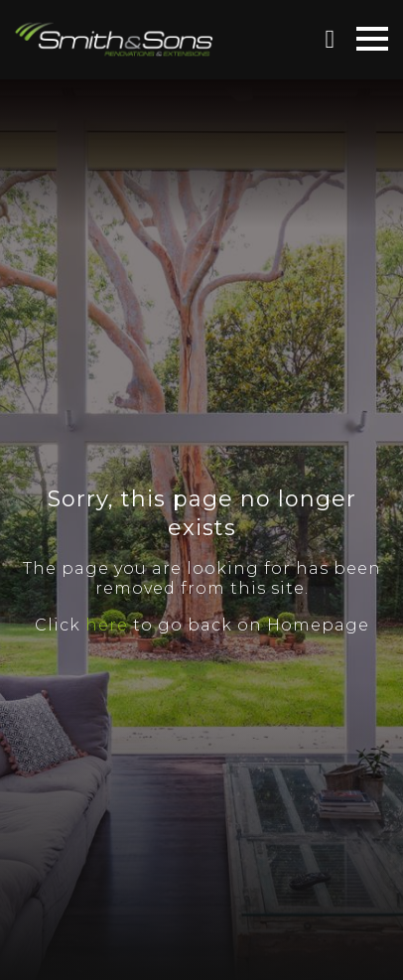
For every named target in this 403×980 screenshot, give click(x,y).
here (107, 625)
